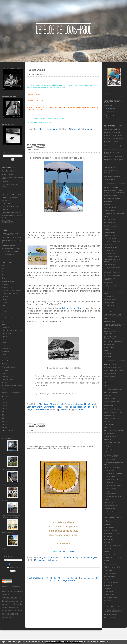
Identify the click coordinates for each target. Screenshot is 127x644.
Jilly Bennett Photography (112, 241)
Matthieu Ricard (109, 303)
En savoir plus (104, 642)
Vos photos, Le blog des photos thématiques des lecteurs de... (114, 611)
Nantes (4, 342)
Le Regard (107, 499)
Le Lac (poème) (109, 112)
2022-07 (5, 409)
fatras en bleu (108, 427)
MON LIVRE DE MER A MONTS (12, 330)
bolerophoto (107, 386)
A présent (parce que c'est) (112, 368)
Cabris (4, 548)
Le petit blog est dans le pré (112, 496)
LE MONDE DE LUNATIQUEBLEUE (110, 493)
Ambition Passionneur (111, 377)
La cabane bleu (109, 251)
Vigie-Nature (108, 353)
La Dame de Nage (109, 254)
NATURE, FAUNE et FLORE (113, 546)
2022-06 (5, 412)
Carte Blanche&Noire (9, 171)
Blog (4, 278)
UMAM (106, 350)
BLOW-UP (107, 204)
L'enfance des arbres (110, 247)
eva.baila (107, 229)
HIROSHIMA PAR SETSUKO (11, 248)
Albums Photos (8, 438)
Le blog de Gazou (109, 470)
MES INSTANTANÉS (110, 306)
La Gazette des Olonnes (111, 257)
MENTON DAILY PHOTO (112, 533)
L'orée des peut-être (110, 452)
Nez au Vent (108, 549)
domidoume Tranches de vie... (113, 412)
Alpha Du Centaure (110, 374)
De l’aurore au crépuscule (112, 409)
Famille (4, 303)
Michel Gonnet (108, 539)
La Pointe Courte (7, 454)
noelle (106, 132)
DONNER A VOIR (109, 223)
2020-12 (5, 421)
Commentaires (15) (53, 407)
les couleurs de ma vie (111, 289)
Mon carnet (107, 542)
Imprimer (88, 129)
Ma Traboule (108, 521)
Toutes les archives (8, 430)
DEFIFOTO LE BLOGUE (10, 197)
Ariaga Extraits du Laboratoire (113, 198)
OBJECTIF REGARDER (111, 555)
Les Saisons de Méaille (9, 318)
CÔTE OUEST (108, 406)
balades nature (108, 383)
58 (59, 581)
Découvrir (5, 296)
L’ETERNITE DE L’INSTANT (113, 518)
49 (72, 578)
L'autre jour (107, 446)
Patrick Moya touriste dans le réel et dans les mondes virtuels (114, 325)
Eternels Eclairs (109, 424)
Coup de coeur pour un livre (112, 115)
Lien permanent (52, 129)
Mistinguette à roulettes (111, 309)
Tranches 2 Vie (108, 592)
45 (55, 578)
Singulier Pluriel (109, 347)
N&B (4, 339)
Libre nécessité (109, 515)
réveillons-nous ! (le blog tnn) (113, 341)
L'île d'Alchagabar (109, 449)
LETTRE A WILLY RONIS (10, 252)
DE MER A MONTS (8, 255)
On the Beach (33, 150)
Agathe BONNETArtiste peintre (113, 371)
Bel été (30, 430)
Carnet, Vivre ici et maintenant (12, 290)
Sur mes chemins (109, 585)
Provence (5, 370)
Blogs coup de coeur (9, 281)
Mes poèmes (6, 327)
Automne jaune (109, 106)
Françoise (107, 141)
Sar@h (106, 579)
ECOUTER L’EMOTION (111, 418)
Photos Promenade (110, 573)
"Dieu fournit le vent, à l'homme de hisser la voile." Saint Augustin (114, 191)
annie (106, 135)
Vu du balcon (108, 356)
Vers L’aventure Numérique (112, 604)
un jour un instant (8, 379)
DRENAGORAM (109, 415)
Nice (4, 346)
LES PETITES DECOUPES (112, 512)
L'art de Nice (108, 244)
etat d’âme (107, 421)
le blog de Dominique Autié (112, 176)
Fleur (4, 309)
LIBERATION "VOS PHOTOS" (12, 213)
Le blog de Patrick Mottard (112, 275)
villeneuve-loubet (41, 409)
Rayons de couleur (110, 576)
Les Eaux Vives (109, 503)
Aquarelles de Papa (8, 533)
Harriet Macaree (109, 434)
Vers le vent (107, 601)
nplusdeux (107, 552)
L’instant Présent (7, 174)
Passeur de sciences (110, 564)
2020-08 (5, 424)
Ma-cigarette (108, 524)
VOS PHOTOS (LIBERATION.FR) (8, 221)
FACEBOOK (6, 201)
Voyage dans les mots (111, 615)
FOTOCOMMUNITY (8, 204)
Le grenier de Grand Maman (113, 486)
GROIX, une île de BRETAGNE (114, 430)
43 (46, 578)
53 (89, 578)
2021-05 (5, 415)
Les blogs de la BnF (110, 286)
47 (63, 578)
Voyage (5, 382)
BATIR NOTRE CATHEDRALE (12, 238)
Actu (4, 269)
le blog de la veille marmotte (113, 272)
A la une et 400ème (36, 74)
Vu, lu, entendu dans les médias (12, 385)
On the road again (109, 321)
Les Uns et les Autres (67, 551)
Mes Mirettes (108, 536)
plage (30, 409)
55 (97, 578)
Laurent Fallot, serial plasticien (113, 467)
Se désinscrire (13, 567)
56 (51, 581)
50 (76, 578)
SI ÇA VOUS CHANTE (111, 582)
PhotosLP (5, 182)
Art (3, 272)
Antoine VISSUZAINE (111, 195)
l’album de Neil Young (73, 308)
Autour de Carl (108, 201)
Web (4, 388)
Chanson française (110, 398)
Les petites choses (110, 509)
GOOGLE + (6, 210)
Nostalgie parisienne (110, 118)
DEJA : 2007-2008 (109, 220)
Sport (4, 373)
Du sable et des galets (111, 226)
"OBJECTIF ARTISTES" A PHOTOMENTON (10, 234)
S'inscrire (13, 564)
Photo (4, 355)
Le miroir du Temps (110, 489)
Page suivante (69, 581)
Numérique (6, 352)
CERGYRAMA (108, 395)
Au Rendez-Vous (109, 380)
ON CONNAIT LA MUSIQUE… (113, 558)
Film (4, 306)
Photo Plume (108, 570)
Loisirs (4, 324)
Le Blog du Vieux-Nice (111, 480)
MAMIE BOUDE (109, 527)
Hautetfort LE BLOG (110, 437)
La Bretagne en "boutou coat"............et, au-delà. (111, 456)
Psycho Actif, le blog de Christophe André (111, 337)
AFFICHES (6, 500)
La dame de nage (109, 460)
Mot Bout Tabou (109, 312)
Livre (4, 321)
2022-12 (5, 400)
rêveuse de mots (109, 344)
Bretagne (5, 284)
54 (93, 578)
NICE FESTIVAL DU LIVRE (112, 315)
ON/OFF (106, 561)
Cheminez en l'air (109, 211)
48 (68, 578)
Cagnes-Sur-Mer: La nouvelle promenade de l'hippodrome (11, 517)
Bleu (4, 275)
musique (88, 407)
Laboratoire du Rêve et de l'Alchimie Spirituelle (112, 260)
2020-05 (5, 427)
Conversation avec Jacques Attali (114, 214)
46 (59, 578)
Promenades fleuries (9, 367)
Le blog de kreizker (110, 476)
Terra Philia (107, 589)
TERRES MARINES (8, 245)
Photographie (6, 358)
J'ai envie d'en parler (110, 238)
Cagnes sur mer (7, 287)
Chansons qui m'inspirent (10, 293)
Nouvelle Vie (6, 349)
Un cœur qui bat (109, 595)
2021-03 (5, 418)
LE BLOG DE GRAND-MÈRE (113, 473)
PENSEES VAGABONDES (112, 567)
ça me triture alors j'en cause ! (113, 389)
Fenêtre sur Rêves (110, 232)
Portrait (4, 364)
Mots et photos (7, 333)
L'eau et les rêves (109, 109)
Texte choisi (6, 376)
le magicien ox (108, 283)
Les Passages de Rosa (111, 506)
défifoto (4, 299)
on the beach (76, 407)
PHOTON (107, 329)
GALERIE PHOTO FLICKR (11, 207)
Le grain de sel (108, 483)
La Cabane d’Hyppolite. (9, 469)
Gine (106, 146)
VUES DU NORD (109, 618)
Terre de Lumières (109, 180)
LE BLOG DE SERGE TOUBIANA (111, 279)
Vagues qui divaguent (110, 598)
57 (55, 581)
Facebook (75, 129)
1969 (4, 266)
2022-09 (5, 403)
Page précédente (35, 578)
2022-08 (5, 406)
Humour (5, 312)
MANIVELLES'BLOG (110, 530)
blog (95, 407)
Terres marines (7, 485)
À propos (107, 93)
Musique (5, 336)
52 (85, 578)
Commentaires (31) (88, 557)
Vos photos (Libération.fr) (112, 607)
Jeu (3, 315)
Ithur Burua (107, 440)
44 (51, 578)
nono (105, 318)
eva (105, 129)
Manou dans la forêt (110, 300)
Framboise (108, 152)
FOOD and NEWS (109, 235)
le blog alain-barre (109, 264)
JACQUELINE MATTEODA (112, 443)
